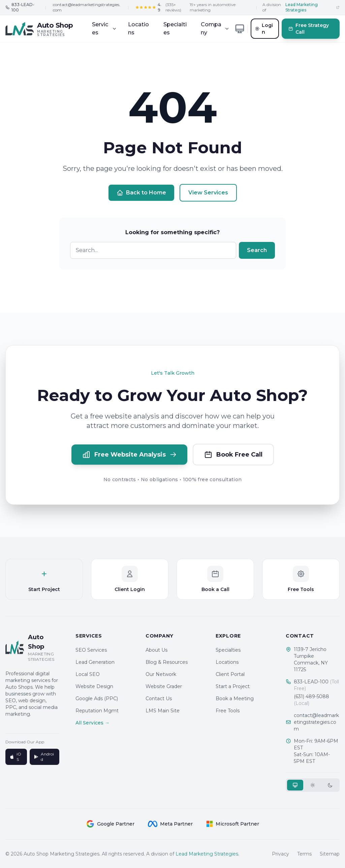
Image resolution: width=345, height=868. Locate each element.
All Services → (92, 723)
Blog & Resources (167, 662)
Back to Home (141, 193)
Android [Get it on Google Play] (44, 757)
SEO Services (91, 650)
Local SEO (88, 674)
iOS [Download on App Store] (15, 757)
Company (215, 28)
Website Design (94, 686)
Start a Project (233, 686)
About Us (156, 650)
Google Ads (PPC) (97, 699)
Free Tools (228, 711)
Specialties (175, 28)
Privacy (280, 854)
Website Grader (164, 686)
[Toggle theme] (240, 29)
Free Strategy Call (309, 29)
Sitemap (330, 854)
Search (257, 250)
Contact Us (159, 699)
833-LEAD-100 (316, 685)
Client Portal (230, 674)
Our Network (161, 674)
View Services (208, 193)
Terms (304, 854)
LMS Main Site (163, 711)
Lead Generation (95, 662)
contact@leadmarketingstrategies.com (87, 7)
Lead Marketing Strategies (207, 854)
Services (104, 28)
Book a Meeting (235, 699)
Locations (138, 28)
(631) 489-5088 (311, 700)
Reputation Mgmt (97, 711)
